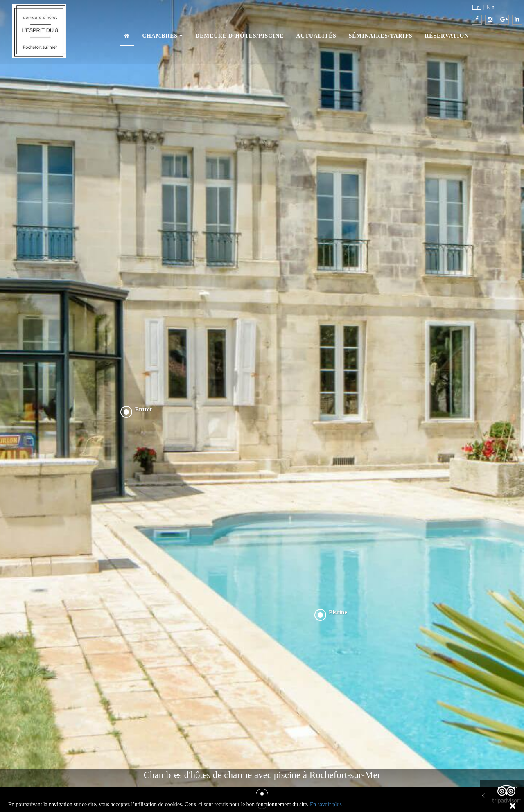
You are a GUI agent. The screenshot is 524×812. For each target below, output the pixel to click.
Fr (476, 7)
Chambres (163, 36)
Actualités (316, 36)
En (491, 7)
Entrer (143, 409)
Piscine (338, 612)
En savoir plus (326, 804)
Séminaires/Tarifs (381, 36)
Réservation (447, 36)
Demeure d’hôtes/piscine (239, 36)
